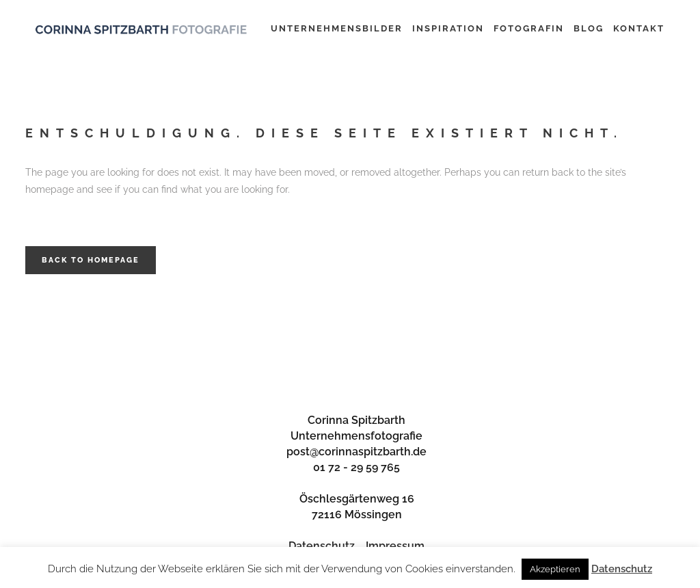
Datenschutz (322, 546)
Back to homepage (91, 260)
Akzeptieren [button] (555, 569)
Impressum (395, 546)
